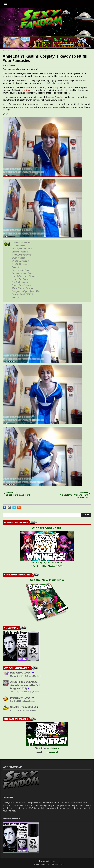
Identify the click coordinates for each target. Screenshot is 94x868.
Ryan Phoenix (10, 65)
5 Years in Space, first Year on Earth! (47, 563)
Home (5, 51)
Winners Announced (47, 528)
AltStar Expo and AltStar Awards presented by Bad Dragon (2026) (25, 685)
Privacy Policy (58, 864)
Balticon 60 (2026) (22, 673)
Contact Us (46, 864)
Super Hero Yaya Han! (18, 494)
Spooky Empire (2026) (24, 707)
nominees (50, 752)
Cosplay (11, 51)
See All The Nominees (47, 566)
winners (53, 748)
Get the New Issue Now (47, 580)
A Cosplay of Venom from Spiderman (71, 495)
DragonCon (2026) (22, 698)
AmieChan (26, 90)
